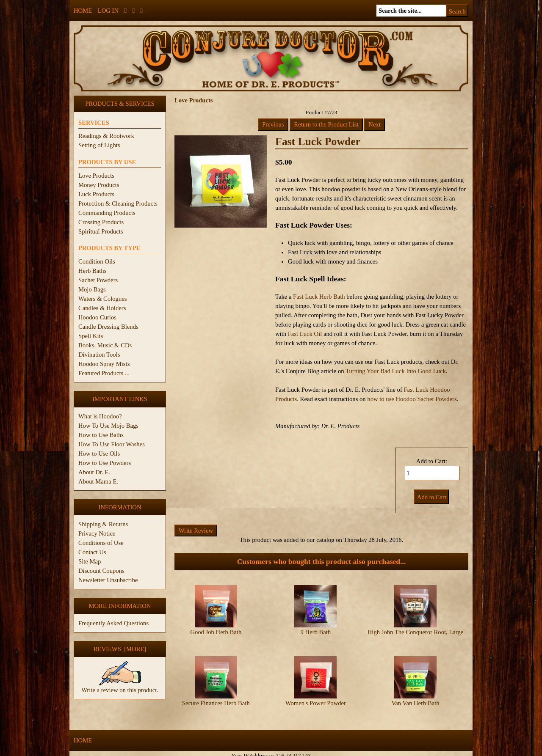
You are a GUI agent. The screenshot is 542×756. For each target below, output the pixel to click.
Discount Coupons (101, 571)
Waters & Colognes (102, 299)
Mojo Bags (92, 289)
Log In (108, 11)
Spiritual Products (101, 231)
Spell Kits (91, 336)
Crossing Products (101, 222)
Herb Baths (92, 271)
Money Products (99, 185)
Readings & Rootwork (106, 136)
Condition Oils (97, 261)
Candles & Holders (102, 308)
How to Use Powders (105, 463)
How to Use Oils (99, 454)
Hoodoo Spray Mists (104, 364)
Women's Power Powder (316, 696)
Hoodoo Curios (97, 317)
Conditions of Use (101, 543)
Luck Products (96, 194)
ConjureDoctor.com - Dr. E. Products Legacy (219, 751)
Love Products (96, 176)
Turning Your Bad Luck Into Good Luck (396, 371)
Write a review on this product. (120, 687)
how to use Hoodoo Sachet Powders (412, 399)
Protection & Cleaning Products (118, 203)
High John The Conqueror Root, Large (416, 632)
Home (83, 11)
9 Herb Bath (316, 632)
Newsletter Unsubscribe (108, 580)
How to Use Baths (101, 435)
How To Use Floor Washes (112, 444)
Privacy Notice (97, 533)
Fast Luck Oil (305, 334)
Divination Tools (99, 355)
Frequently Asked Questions (113, 623)
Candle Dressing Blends (108, 327)
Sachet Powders (98, 280)
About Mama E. (98, 481)
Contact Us (92, 552)
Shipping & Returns (103, 524)
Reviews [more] (120, 649)
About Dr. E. (94, 472)
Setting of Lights (99, 145)
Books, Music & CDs (105, 345)
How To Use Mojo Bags (108, 426)
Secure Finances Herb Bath (216, 696)
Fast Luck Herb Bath (319, 297)
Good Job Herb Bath (216, 632)
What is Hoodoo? (100, 416)
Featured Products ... (104, 373)
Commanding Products (107, 213)
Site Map (90, 561)
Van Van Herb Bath (415, 696)
